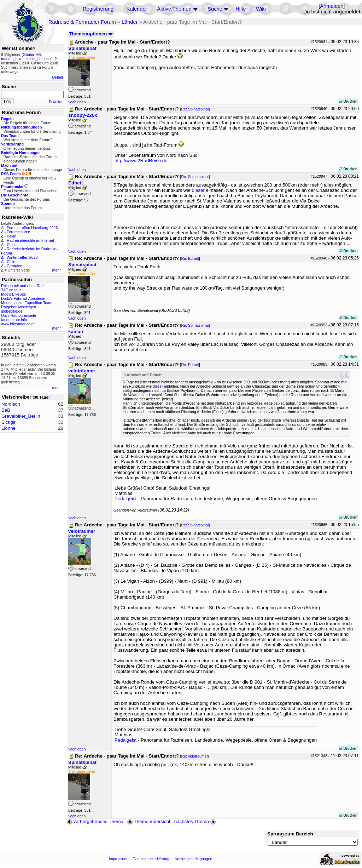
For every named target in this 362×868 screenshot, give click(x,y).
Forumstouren (18, 232)
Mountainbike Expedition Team (27, 303)
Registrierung (98, 9)
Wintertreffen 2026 (22, 257)
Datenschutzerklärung (151, 859)
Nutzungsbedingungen (194, 859)
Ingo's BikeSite (13, 294)
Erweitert (56, 102)
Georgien (14, 266)
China (12, 245)
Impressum (118, 859)
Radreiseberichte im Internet (30, 240)
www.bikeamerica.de (18, 324)
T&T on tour (11, 290)
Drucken (348, 101)
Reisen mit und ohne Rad (22, 286)
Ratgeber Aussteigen (19, 307)
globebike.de (12, 311)
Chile (11, 262)
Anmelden (332, 6)
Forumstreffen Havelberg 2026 (32, 228)
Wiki (261, 9)
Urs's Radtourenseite (19, 315)
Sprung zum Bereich (290, 834)
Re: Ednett (190, 258)
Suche (215, 9)
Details (58, 77)
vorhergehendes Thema (95, 821)
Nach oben (77, 102)
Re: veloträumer (194, 756)
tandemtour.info (14, 320)
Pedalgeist (125, 499)
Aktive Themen (174, 9)
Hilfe (241, 9)
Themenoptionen (91, 34)
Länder (130, 22)
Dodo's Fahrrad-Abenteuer (23, 298)
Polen (11, 236)
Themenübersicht (149, 821)
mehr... (58, 270)
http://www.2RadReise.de (141, 161)
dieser (198, 190)
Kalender (137, 9)
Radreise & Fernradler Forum (82, 22)
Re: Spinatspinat (195, 109)
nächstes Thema (196, 821)
